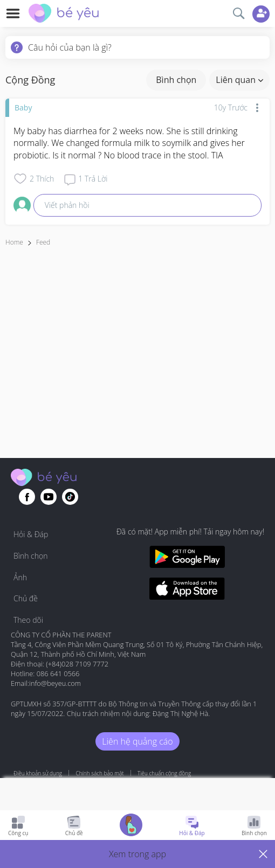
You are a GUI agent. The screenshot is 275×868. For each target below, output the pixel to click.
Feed (43, 242)
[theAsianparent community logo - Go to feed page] (64, 15)
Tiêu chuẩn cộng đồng (164, 773)
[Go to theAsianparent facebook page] (27, 497)
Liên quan (239, 80)
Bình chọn (176, 80)
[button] (137, 854)
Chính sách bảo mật (99, 773)
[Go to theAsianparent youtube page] (49, 497)
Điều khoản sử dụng (38, 773)
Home (14, 242)
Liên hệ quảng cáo (137, 741)
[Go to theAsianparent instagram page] (70, 497)
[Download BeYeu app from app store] (187, 590)
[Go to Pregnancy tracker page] (131, 826)
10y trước (231, 107)
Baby (23, 107)
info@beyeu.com (55, 683)
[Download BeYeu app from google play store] (187, 558)
